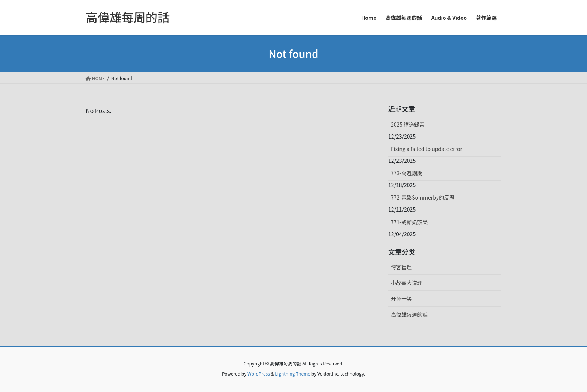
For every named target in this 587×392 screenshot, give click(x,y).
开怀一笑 (401, 298)
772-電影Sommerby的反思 (423, 197)
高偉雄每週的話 (409, 314)
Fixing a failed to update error (427, 149)
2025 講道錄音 (408, 124)
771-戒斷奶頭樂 (409, 222)
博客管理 (401, 267)
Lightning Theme (293, 373)
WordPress (259, 373)
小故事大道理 (407, 283)
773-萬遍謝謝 (407, 173)
